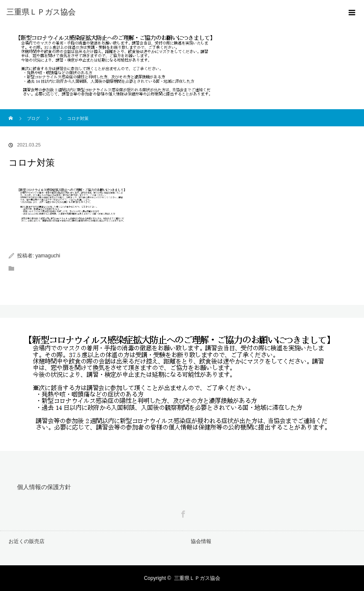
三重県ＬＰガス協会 (197, 578)
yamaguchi (48, 256)
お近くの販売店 (27, 541)
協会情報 (201, 541)
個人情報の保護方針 (44, 487)
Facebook (182, 513)
